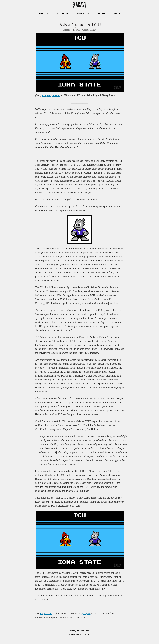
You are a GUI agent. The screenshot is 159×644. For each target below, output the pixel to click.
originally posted (51, 95)
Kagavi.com (46, 613)
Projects (83, 14)
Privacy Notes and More (79, 631)
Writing (44, 14)
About (101, 14)
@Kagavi (86, 613)
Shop (117, 14)
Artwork (63, 14)
